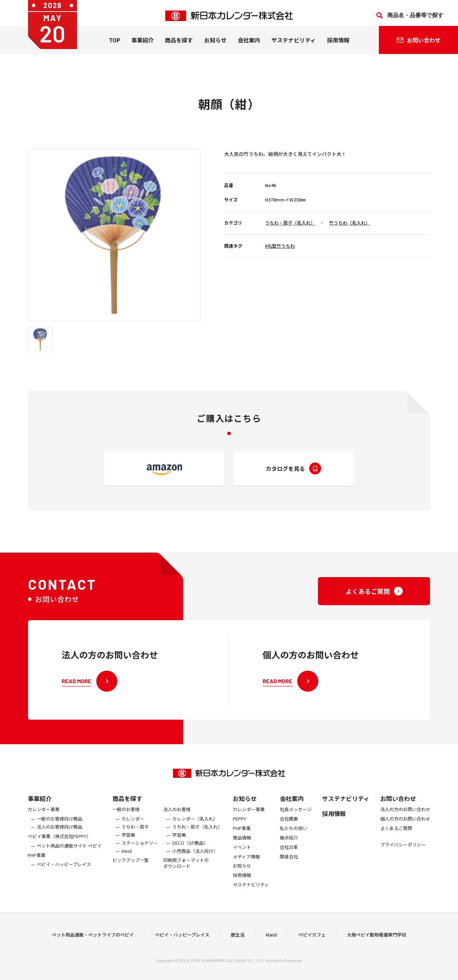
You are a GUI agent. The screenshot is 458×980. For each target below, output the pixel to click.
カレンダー (133, 824)
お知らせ (215, 46)
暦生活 (238, 937)
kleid (127, 856)
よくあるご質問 (396, 834)
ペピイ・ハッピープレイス (64, 870)
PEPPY (240, 824)
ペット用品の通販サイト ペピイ (69, 851)
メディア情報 (246, 862)
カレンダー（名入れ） (195, 824)
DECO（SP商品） (190, 848)
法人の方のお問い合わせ (405, 815)
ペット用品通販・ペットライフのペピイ (93, 937)
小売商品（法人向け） (195, 856)
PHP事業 (37, 861)
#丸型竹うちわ (280, 246)
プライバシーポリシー (403, 850)
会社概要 (289, 824)
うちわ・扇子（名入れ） (290, 223)
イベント (242, 853)
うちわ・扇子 (135, 832)
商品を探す (127, 804)
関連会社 (289, 862)
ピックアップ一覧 (131, 866)
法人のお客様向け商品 (60, 832)
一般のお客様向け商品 (60, 824)
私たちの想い (293, 834)
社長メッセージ (296, 815)
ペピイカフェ (312, 937)
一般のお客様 (126, 815)
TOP (114, 46)
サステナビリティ (294, 46)
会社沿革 (289, 853)
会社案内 (249, 46)
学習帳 (128, 840)
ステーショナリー (140, 848)
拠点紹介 (289, 843)
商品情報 (242, 843)
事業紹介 (143, 46)
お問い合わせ (398, 804)
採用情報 (338, 46)
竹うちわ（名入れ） (350, 223)
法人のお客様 (177, 815)
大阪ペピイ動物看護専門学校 (377, 937)
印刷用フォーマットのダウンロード (186, 869)
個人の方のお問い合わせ (405, 824)
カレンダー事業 (44, 815)
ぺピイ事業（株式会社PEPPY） (59, 842)
